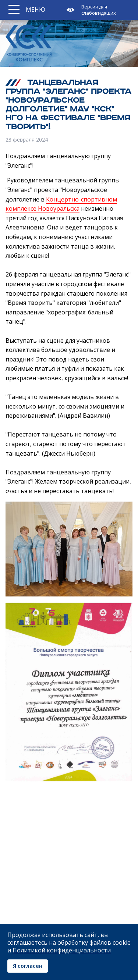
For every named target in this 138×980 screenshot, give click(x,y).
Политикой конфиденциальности (62, 950)
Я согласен (28, 966)
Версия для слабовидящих (99, 10)
